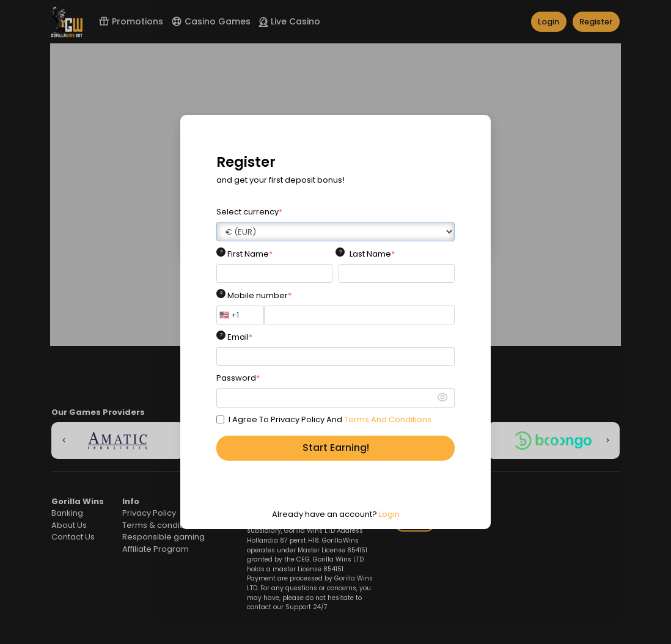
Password (238, 378)
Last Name (372, 254)
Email (240, 337)
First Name (250, 254)
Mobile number (259, 295)
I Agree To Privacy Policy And (330, 419)
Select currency (249, 212)
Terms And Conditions (388, 419)
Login (389, 514)
